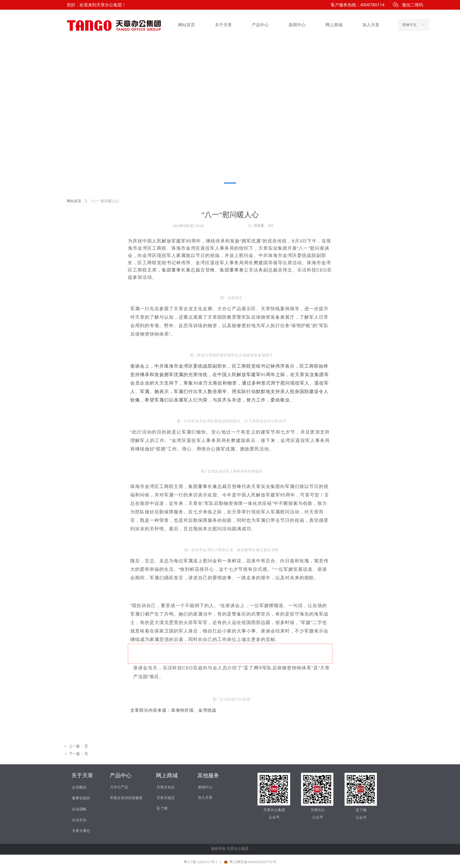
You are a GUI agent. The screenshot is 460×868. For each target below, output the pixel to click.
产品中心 (260, 25)
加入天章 (371, 25)
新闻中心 (297, 25)
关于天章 (223, 25)
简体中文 (410, 25)
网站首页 (186, 25)
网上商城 (334, 25)
